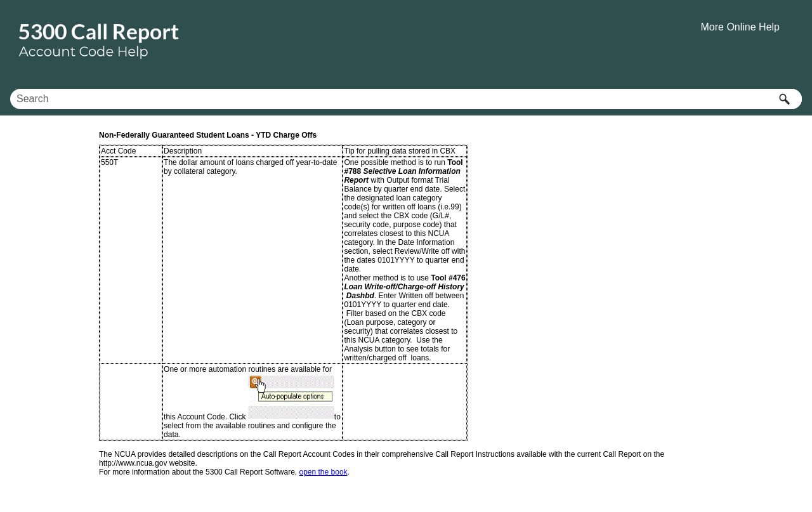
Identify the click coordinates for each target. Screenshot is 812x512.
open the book (324, 472)
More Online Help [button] (741, 27)
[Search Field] (406, 99)
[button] (784, 99)
